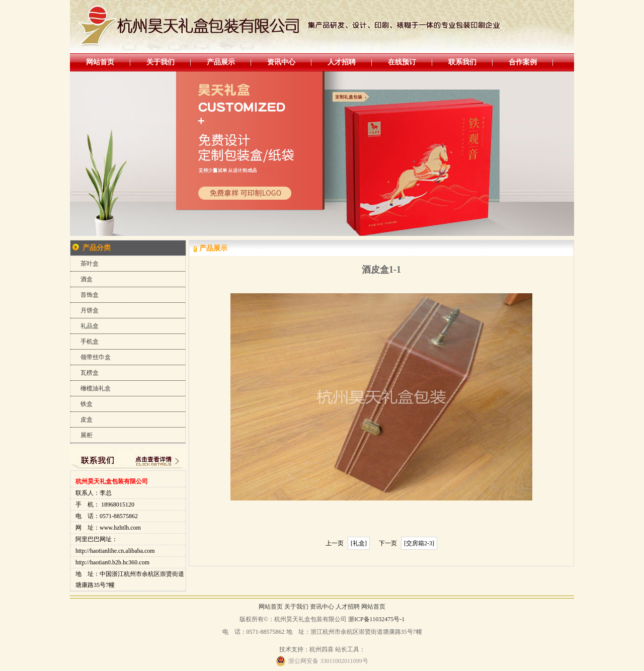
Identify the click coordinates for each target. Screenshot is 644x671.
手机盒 (90, 342)
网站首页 (100, 62)
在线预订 (402, 62)
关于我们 (160, 62)
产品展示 (221, 62)
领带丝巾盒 (96, 357)
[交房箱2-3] (419, 543)
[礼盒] (359, 543)
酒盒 (87, 279)
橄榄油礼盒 (96, 388)
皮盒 (87, 420)
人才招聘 (342, 62)
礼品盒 (90, 326)
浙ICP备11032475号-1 (376, 619)
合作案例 (523, 62)
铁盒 (87, 404)
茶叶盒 (90, 264)
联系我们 (462, 62)
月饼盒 (90, 310)
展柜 (87, 435)
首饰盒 (90, 295)
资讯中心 (281, 62)
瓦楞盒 (90, 373)
